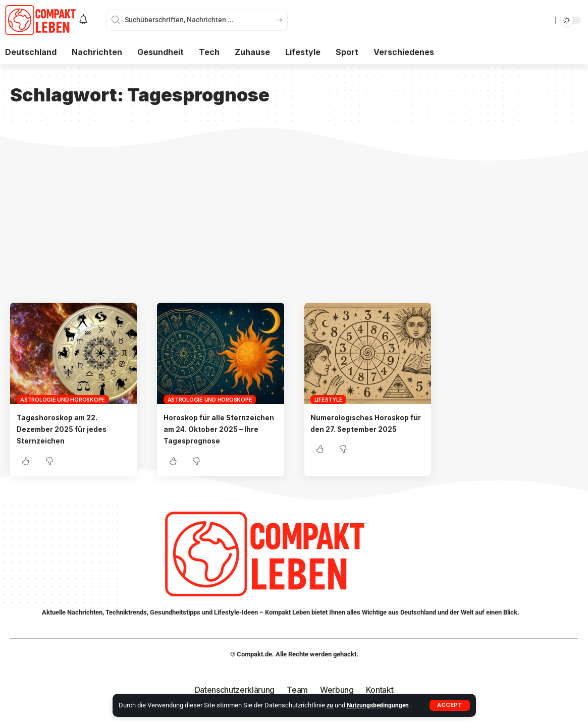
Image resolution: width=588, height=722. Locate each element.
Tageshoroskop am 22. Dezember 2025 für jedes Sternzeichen (68, 429)
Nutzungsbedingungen (380, 705)
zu (331, 705)
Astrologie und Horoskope (63, 400)
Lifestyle (329, 400)
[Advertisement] (294, 227)
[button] (449, 705)
